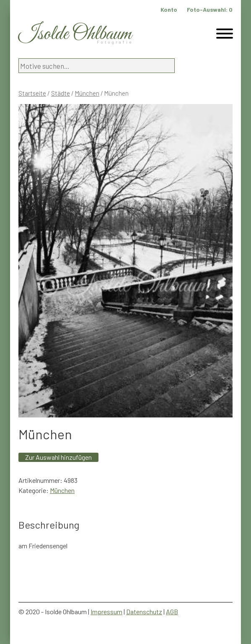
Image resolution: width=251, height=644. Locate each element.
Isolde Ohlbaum (75, 34)
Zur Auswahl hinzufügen (58, 457)
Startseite (32, 93)
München (87, 93)
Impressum (106, 611)
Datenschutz (144, 611)
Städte (61, 93)
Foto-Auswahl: (210, 9)
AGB (172, 611)
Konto (169, 9)
